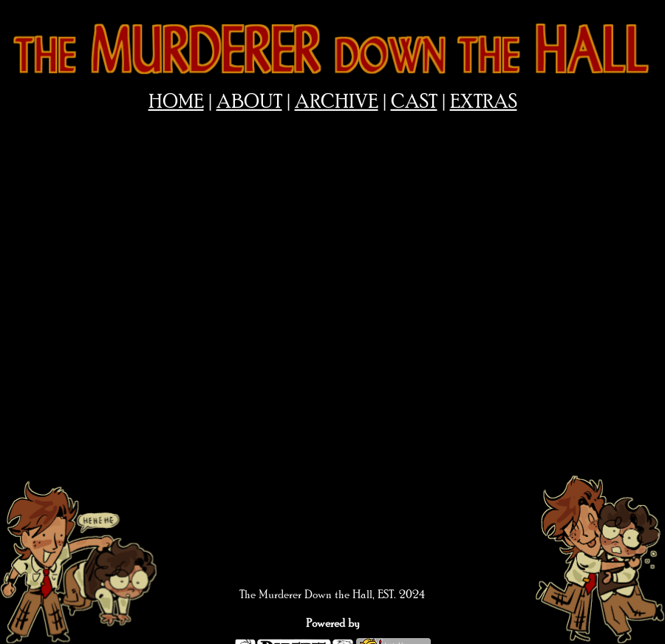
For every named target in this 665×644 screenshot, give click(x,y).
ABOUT (249, 102)
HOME (176, 102)
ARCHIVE (337, 102)
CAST (414, 102)
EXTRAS (484, 102)
